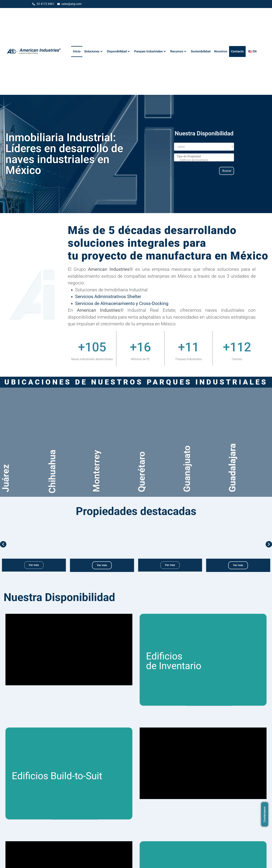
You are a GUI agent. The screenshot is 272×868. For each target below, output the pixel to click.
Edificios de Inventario (204, 160)
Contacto (237, 51)
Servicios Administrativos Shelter (108, 297)
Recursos (178, 51)
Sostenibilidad (201, 51)
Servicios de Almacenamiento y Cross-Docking (122, 303)
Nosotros (221, 51)
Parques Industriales (150, 51)
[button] (3, 544)
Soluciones (93, 51)
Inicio (77, 51)
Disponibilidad (118, 51)
